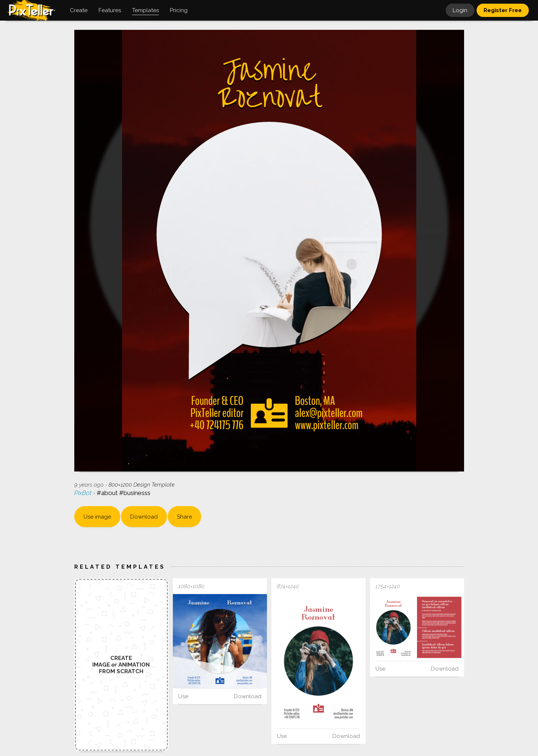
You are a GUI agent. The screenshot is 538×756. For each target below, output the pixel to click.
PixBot (84, 493)
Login (460, 10)
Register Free (503, 10)
